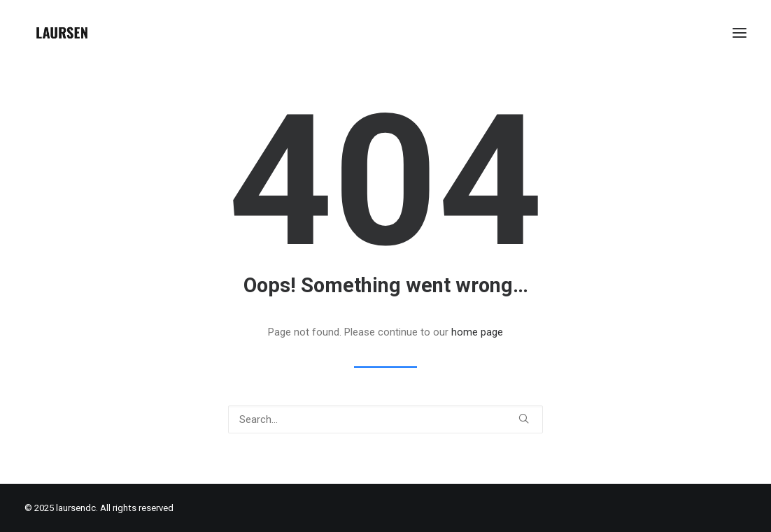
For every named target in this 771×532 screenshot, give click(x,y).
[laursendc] (62, 33)
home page (477, 332)
